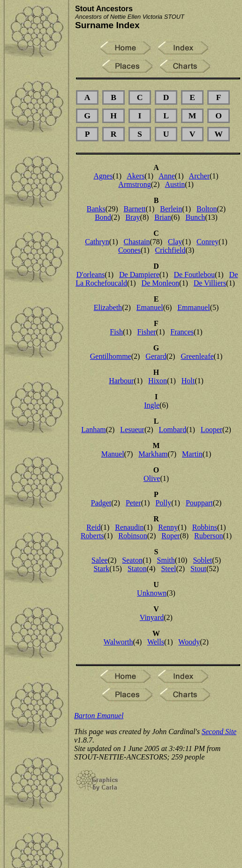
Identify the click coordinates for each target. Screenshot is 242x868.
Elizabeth (108, 307)
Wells (156, 642)
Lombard (173, 430)
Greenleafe (197, 356)
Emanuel (150, 307)
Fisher (147, 332)
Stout (198, 569)
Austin (175, 184)
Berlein (171, 209)
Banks (96, 209)
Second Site (219, 732)
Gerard (156, 356)
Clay (175, 242)
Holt (188, 381)
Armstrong (134, 184)
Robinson (132, 536)
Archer (199, 176)
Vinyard (152, 617)
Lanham (93, 430)
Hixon (158, 381)
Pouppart (199, 503)
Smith (166, 560)
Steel (168, 569)
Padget (101, 503)
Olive (152, 478)
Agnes (103, 176)
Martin (192, 454)
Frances (182, 332)
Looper (212, 430)
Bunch (195, 217)
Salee (100, 560)
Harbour (121, 381)
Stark (101, 569)
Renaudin (129, 527)
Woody (189, 642)
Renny (168, 527)
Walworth (118, 642)
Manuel (113, 454)
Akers (136, 176)
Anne (167, 176)
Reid (93, 527)
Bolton (207, 209)
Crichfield (170, 250)
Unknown (152, 593)
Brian (163, 217)
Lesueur (132, 430)
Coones (129, 250)
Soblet (202, 560)
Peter (133, 503)
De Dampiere (139, 275)
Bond (103, 217)
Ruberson (208, 536)
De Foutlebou (194, 275)
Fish (116, 332)
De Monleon (160, 283)
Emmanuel (193, 307)
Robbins (205, 527)
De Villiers (210, 283)
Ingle (152, 405)
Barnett (134, 209)
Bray (132, 217)
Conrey (208, 242)
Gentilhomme (111, 356)
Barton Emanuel (99, 716)
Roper (170, 536)
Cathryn (97, 242)
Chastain (136, 242)
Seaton (132, 560)
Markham (153, 454)
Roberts (92, 536)
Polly (163, 503)
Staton (137, 569)
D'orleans (91, 275)
